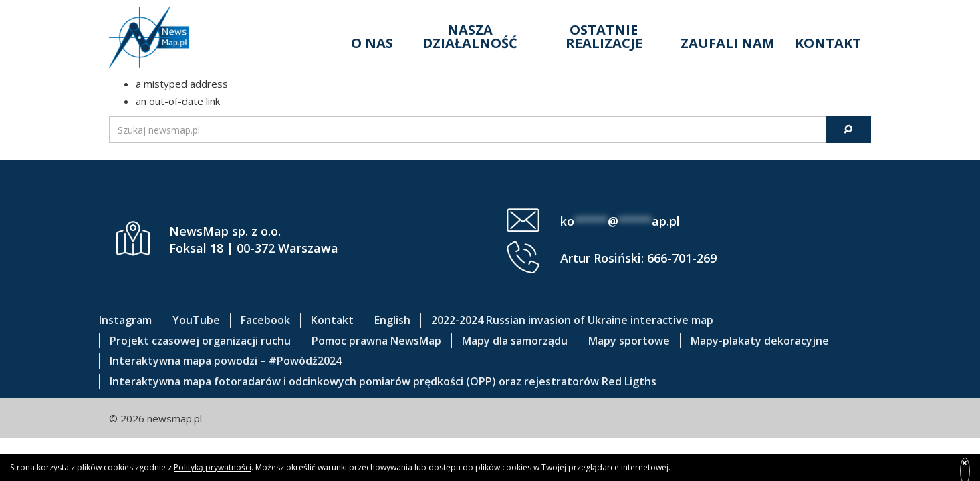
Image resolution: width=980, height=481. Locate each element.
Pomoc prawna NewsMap (376, 341)
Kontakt (828, 43)
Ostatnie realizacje (604, 36)
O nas (372, 43)
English (392, 320)
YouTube (196, 320)
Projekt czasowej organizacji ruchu (200, 341)
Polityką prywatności (213, 467)
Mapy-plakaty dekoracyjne (760, 341)
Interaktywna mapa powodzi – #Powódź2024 (226, 361)
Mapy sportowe (629, 341)
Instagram (125, 320)
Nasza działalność (470, 36)
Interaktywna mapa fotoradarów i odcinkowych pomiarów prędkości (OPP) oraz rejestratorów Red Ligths (383, 381)
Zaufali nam (728, 43)
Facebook (265, 320)
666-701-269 (682, 258)
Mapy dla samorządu (515, 341)
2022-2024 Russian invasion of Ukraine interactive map (572, 320)
